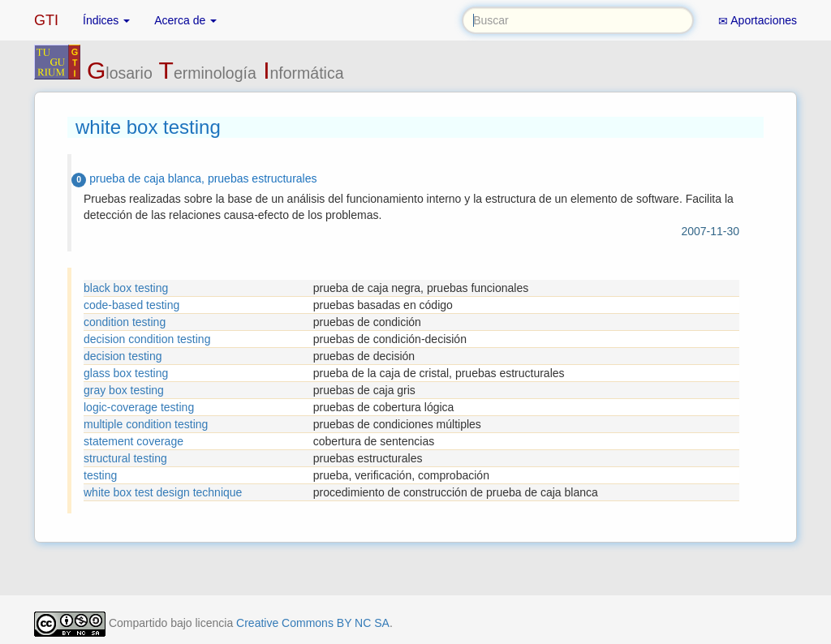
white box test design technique (163, 492)
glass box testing (126, 373)
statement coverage (133, 441)
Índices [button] (106, 20)
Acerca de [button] (185, 20)
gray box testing (124, 390)
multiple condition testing (146, 424)
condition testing (125, 322)
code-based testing (131, 305)
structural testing (125, 458)
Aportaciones (758, 21)
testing (100, 475)
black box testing (126, 288)
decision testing (123, 356)
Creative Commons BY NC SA (313, 623)
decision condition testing (147, 339)
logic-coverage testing (139, 407)
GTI (46, 20)
